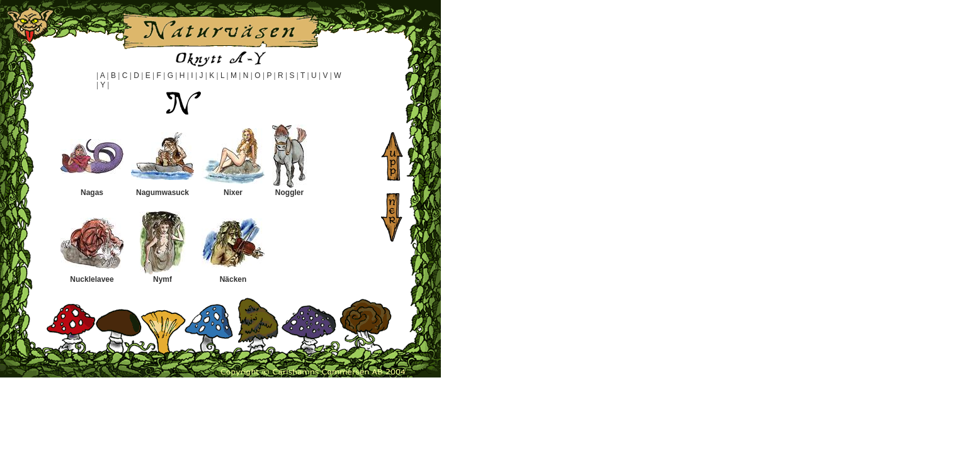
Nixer (233, 193)
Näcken (233, 279)
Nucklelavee (92, 279)
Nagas (92, 193)
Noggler (289, 193)
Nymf (162, 279)
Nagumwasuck (162, 193)
